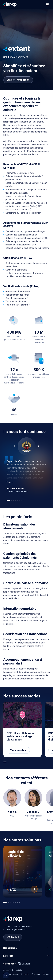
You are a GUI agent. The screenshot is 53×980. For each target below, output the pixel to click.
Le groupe (26, 956)
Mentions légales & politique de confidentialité (22, 974)
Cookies (46, 974)
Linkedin (24, 964)
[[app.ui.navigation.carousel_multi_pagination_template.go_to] (5, 762)
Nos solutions (26, 948)
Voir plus (10, 482)
